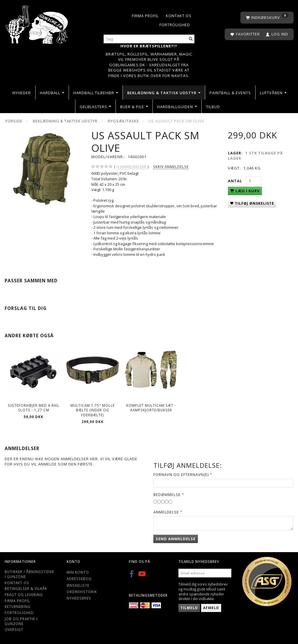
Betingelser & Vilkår (26, 588)
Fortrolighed (175, 25)
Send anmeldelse (176, 539)
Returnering (18, 606)
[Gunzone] (37, 23)
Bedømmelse (167, 495)
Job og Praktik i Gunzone (21, 621)
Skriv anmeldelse (171, 167)
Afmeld (211, 608)
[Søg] (191, 39)
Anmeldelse (166, 512)
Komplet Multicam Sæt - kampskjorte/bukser (151, 408)
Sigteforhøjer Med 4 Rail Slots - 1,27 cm (34, 408)
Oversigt (14, 629)
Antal (236, 181)
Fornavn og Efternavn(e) (181, 474)
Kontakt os (179, 16)
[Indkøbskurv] (267, 18)
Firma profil (145, 16)
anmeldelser (132, 167)
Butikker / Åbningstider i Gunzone (29, 574)
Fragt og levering (24, 595)
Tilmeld (189, 608)
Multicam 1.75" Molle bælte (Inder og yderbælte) (93, 410)
